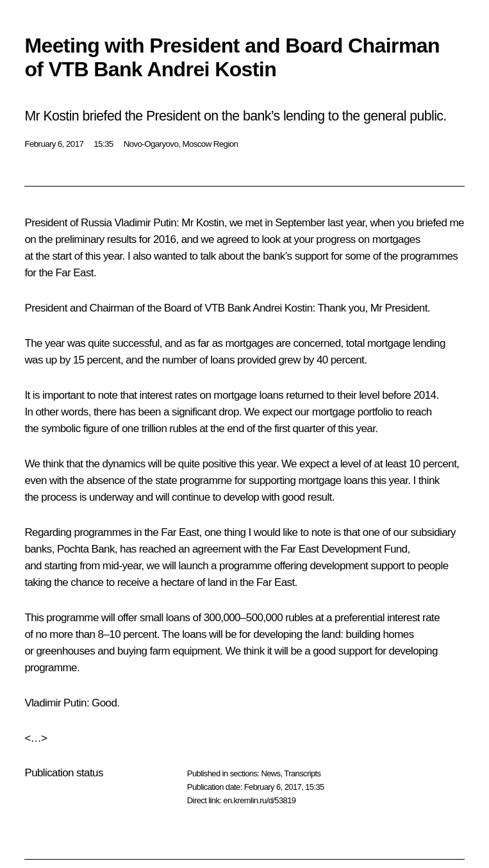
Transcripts (302, 773)
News (270, 773)
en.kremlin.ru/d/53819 (259, 800)
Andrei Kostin (282, 308)
